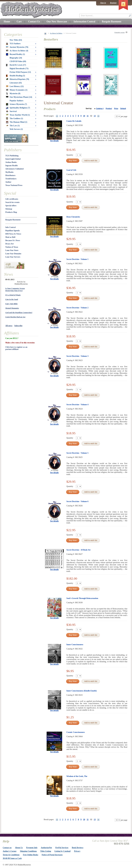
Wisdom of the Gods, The (77, 776)
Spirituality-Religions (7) (18, 108)
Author (8, 182)
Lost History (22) (15, 86)
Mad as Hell (10, 237)
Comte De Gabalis (74, 121)
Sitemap (9, 209)
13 (95, 116)
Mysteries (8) (13, 94)
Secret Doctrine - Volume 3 (77, 356)
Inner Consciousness (75, 645)
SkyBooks (9, 172)
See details (54, 141)
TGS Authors (13, 44)
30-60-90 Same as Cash (12, 858)
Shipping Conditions (28, 851)
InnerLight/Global (13, 159)
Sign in (103, 3)
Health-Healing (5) (16, 76)
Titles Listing (46, 851)
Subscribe (18, 326)
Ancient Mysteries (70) (17, 47)
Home (7, 22)
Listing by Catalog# (62, 851)
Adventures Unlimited (14, 169)
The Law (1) (13, 126)
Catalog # (100, 109)
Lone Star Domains (13, 254)
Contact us (7, 848)
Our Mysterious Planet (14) (19, 97)
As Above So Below (56, 33)
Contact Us (34, 22)
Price (116, 109)
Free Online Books (31, 855)
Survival (11, 111)
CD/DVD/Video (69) (18, 61)
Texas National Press (14, 185)
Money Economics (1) (17, 90)
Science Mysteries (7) (16, 104)
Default (123, 109)
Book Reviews (78, 848)
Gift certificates (12, 199)
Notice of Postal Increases (52, 855)
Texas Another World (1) (18, 115)
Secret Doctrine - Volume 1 (77, 259)
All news (9, 326)
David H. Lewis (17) (16, 65)
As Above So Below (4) (17, 51)
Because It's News (13, 240)
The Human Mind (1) (17, 122)
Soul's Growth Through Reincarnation (82, 598)
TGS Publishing (12, 156)
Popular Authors (16, 101)
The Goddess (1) (15, 119)
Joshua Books (11, 162)
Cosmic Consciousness (76, 732)
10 (84, 116)
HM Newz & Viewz (13, 234)
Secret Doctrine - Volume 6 (77, 501)
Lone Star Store (12, 250)
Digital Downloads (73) (19, 69)
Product (109, 109)
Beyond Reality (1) (15, 54)
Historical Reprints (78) (18, 79)
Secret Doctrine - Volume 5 (77, 453)
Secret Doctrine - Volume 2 (77, 308)
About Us (19, 848)
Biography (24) (16, 58)
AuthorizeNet (46, 848)
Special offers (11, 206)
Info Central (10, 227)
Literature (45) (16, 83)
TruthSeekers (11, 179)
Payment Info (32, 848)
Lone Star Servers (13, 257)
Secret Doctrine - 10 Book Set (78, 550)
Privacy (77, 851)
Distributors (10, 175)
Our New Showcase (57, 22)
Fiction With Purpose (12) (20, 72)
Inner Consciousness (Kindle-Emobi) (82, 691)
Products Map (11, 212)
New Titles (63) (16, 40)
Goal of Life (71, 170)
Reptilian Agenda (13, 231)
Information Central (84, 22)
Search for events (12, 202)
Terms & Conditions (11, 855)
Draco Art (9, 244)
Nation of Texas (12, 247)
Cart (19, 22)
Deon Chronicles (73, 217)
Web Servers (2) (16, 129)
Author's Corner (10, 851)
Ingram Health (11, 166)
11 (88, 116)
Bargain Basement (13, 220)
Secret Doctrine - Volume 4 (77, 405)
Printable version (119, 32)
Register (113, 3)
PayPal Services (62, 848)
